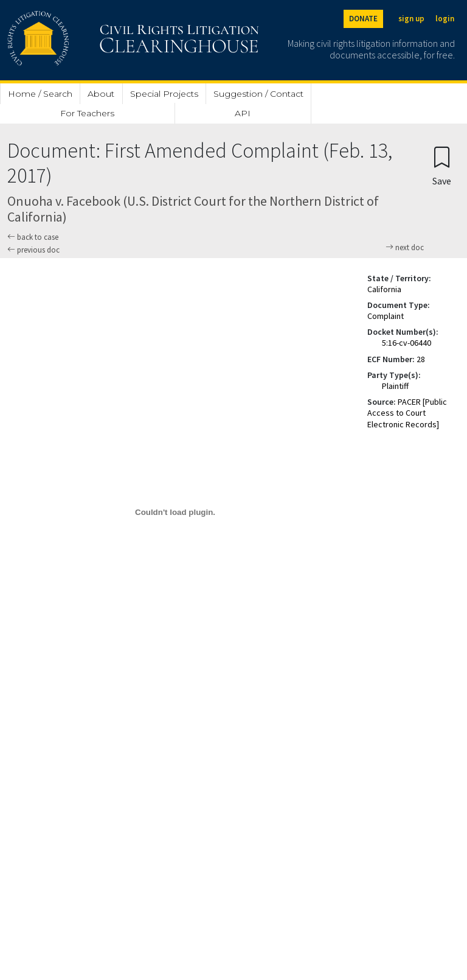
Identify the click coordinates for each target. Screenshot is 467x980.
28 (421, 359)
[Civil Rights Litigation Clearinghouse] (99, 40)
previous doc (33, 250)
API (243, 113)
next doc (405, 248)
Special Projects (164, 94)
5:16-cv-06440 (406, 343)
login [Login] (445, 19)
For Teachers (87, 113)
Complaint (386, 316)
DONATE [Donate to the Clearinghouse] (363, 19)
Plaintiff (395, 386)
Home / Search (40, 94)
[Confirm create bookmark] (442, 165)
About (101, 94)
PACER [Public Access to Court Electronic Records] (407, 413)
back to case (33, 237)
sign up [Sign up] (411, 19)
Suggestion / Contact (258, 94)
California (384, 289)
